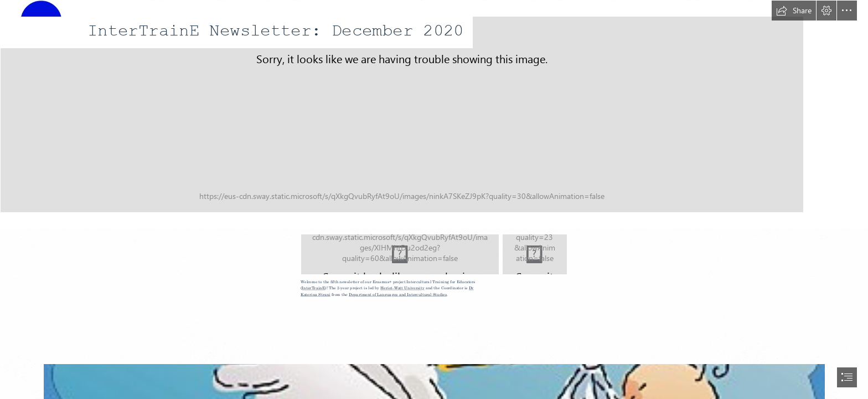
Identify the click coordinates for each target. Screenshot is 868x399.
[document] (434, 199)
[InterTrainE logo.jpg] (434, 114)
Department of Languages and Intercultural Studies (398, 295)
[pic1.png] (535, 254)
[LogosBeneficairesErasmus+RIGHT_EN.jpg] (400, 254)
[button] (794, 11)
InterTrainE (314, 288)
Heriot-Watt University (402, 288)
